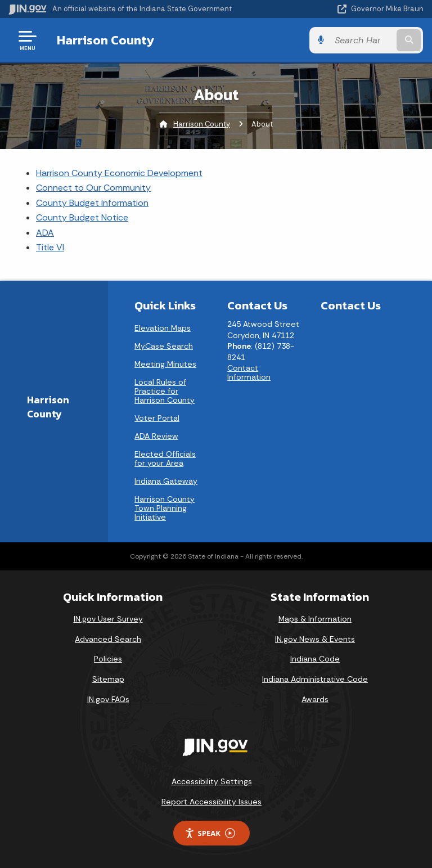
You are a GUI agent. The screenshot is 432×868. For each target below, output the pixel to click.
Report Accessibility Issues (211, 802)
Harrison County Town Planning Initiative (165, 508)
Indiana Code (315, 659)
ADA (45, 233)
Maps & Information (315, 619)
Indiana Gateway (166, 481)
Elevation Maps (163, 328)
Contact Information (249, 372)
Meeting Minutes (165, 364)
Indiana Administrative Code (315, 679)
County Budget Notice (82, 217)
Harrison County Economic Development (119, 173)
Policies (108, 659)
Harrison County (105, 40)
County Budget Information (92, 203)
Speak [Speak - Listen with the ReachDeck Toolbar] (210, 833)
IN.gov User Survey (108, 619)
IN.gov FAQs (108, 699)
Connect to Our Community (93, 188)
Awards (315, 699)
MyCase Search (164, 346)
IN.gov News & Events (315, 639)
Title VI (50, 247)
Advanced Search (108, 639)
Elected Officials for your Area (165, 458)
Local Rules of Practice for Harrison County (165, 391)
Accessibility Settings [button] (212, 781)
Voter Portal (157, 418)
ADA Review (156, 436)
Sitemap (108, 679)
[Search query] (363, 40)
